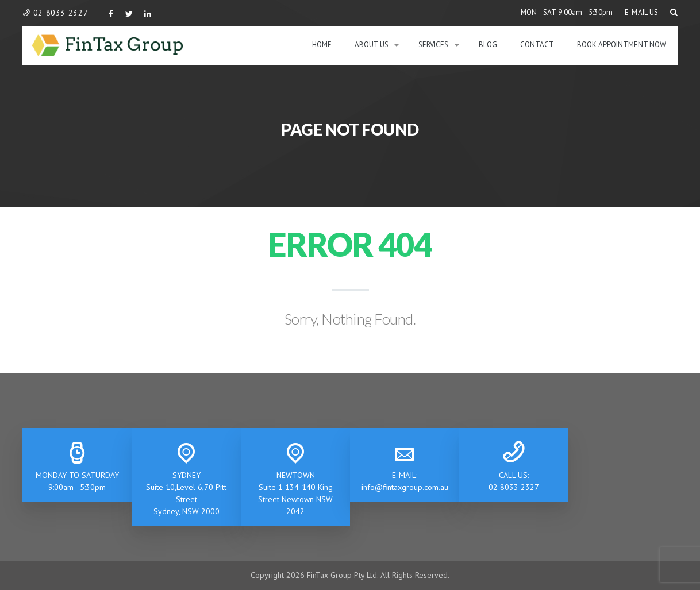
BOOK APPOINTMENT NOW (622, 45)
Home (322, 45)
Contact (537, 45)
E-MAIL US (642, 12)
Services (433, 45)
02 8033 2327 (55, 13)
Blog (488, 45)
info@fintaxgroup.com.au (405, 487)
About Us (372, 45)
